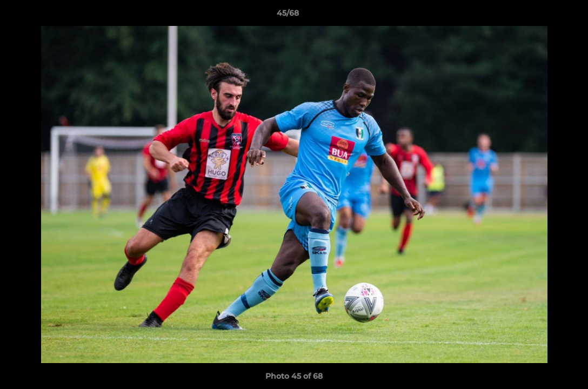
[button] (543, 16)
